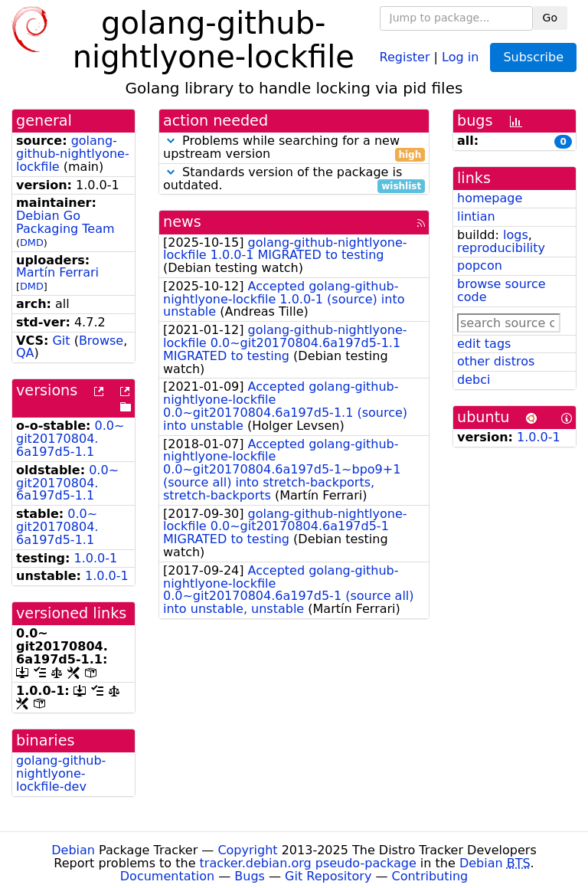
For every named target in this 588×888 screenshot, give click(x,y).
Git (61, 341)
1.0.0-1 (96, 558)
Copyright (247, 850)
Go (550, 18)
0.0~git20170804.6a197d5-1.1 (70, 439)
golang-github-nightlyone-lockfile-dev (61, 773)
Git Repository (328, 876)
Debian (73, 850)
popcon (480, 265)
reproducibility (501, 248)
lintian (476, 216)
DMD (32, 242)
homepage (490, 198)
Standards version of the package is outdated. (294, 179)
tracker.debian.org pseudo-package (308, 863)
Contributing (430, 876)
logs (516, 235)
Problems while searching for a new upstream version (294, 148)
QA (25, 353)
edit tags (484, 344)
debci (474, 380)
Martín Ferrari (57, 272)
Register (405, 56)
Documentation (167, 876)
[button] (171, 141)
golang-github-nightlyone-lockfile (73, 154)
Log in (460, 56)
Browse (101, 341)
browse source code (501, 290)
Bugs (250, 876)
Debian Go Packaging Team (65, 222)
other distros (496, 361)
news (182, 222)
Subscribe (533, 57)
